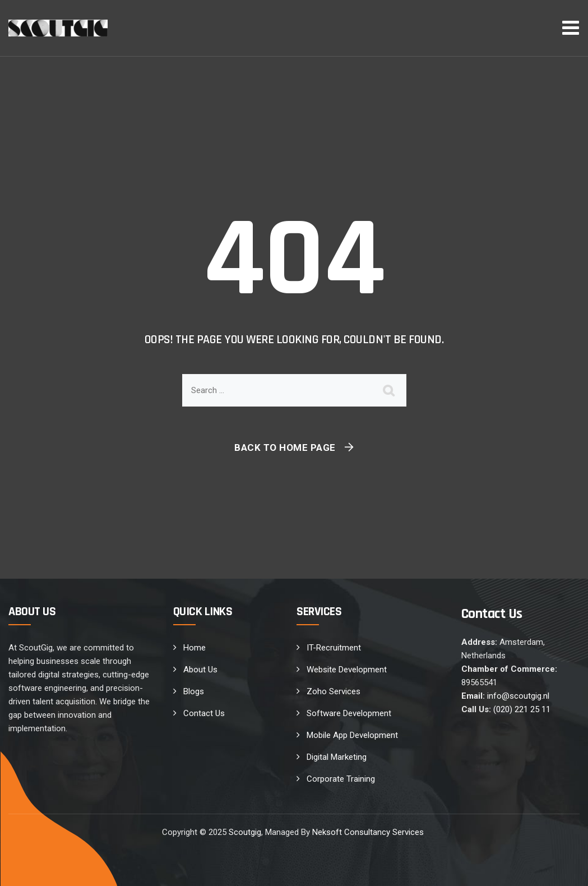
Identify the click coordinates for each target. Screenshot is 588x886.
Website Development (347, 670)
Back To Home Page (285, 447)
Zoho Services (334, 691)
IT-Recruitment (334, 648)
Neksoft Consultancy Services (369, 832)
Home (195, 648)
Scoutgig (245, 832)
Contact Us (204, 713)
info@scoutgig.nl (518, 696)
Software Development (349, 713)
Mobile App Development (352, 735)
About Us (200, 670)
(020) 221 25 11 (522, 709)
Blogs (194, 691)
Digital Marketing (337, 757)
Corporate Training (341, 779)
